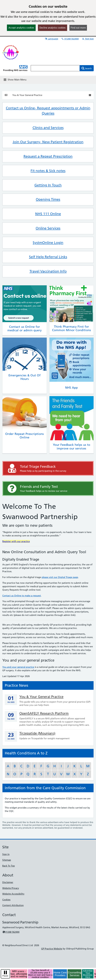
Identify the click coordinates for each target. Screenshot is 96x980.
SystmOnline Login (48, 243)
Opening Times (48, 199)
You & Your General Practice (27, 95)
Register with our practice (16, 541)
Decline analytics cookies (53, 28)
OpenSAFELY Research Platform (44, 713)
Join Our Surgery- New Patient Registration (48, 142)
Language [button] (51, 39)
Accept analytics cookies (21, 28)
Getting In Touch (48, 185)
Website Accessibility (13, 894)
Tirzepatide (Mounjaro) (37, 733)
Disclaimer (8, 882)
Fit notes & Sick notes (48, 171)
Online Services (48, 228)
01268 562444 (70, 39)
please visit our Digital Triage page (60, 577)
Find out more (78, 28)
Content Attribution (13, 905)
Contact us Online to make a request (22, 596)
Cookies (6, 900)
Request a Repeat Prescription (48, 156)
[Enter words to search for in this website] (55, 68)
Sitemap (7, 860)
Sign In (6, 854)
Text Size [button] (88, 39)
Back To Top (9, 866)
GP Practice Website (52, 949)
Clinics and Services (48, 128)
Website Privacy (11, 888)
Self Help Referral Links (48, 257)
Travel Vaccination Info (48, 271)
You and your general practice (18, 667)
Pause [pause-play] (5, 976)
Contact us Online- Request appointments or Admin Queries (48, 111)
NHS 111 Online (48, 214)
